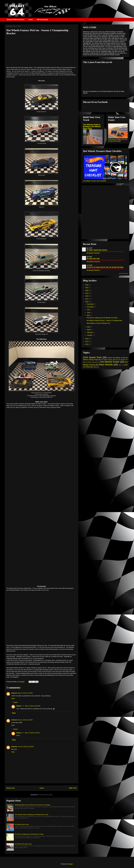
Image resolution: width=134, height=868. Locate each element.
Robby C (19, 706)
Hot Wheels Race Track (22, 824)
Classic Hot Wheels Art (115, 358)
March (89, 330)
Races (120, 365)
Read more (97, 253)
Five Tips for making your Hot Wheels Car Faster (29, 834)
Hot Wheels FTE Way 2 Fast (23, 844)
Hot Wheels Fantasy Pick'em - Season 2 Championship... (105, 320)
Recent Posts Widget (123, 273)
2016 (87, 302)
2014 (87, 341)
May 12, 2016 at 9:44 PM (32, 733)
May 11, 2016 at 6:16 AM (25, 720)
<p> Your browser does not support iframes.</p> (41, 496)
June (89, 312)
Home (42, 788)
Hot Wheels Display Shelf (108, 360)
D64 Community (42, 20)
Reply (13, 698)
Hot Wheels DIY (123, 360)
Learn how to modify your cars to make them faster (118, 140)
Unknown (14, 693)
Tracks (95, 367)
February (90, 332)
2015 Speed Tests (92, 357)
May (89, 315)
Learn (31, 20)
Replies (15, 702)
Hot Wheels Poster (110, 362)
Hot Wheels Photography (91, 362)
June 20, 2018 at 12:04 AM (26, 747)
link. (30, 406)
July (88, 310)
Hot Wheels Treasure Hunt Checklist (95, 181)
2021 (87, 288)
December (90, 304)
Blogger (71, 864)
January (90, 335)
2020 (87, 290)
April (89, 327)
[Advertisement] (41, 51)
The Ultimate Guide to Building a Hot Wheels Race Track (32, 815)
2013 (87, 344)
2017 (87, 299)
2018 (87, 296)
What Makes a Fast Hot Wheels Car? (98, 323)
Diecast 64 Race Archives (16, 20)
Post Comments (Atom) (46, 795)
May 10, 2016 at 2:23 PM (25, 693)
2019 (87, 293)
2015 (87, 339)
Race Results (106, 365)
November (90, 307)
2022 (87, 285)
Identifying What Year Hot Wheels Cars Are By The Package (33, 805)
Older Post (73, 788)
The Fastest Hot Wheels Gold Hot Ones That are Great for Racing (105, 267)
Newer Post (11, 788)
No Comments (90, 253)
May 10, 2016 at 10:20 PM (33, 706)
